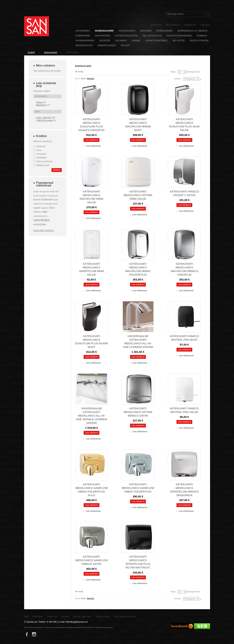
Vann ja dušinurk (45, 161)
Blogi (27, 616)
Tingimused (52, 616)
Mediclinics (41, 105)
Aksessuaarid (50, 52)
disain (36, 196)
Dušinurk (41, 146)
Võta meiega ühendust (124, 616)
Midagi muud (43, 165)
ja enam (45, 120)
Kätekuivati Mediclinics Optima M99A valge (138, 195)
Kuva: (78, 78)
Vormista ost (190, 25)
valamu (37, 212)
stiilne (52, 208)
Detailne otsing (102, 616)
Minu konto (156, 25)
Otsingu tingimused (82, 616)
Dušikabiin (42, 158)
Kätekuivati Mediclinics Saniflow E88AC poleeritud (138, 488)
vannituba (42, 220)
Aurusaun (41, 154)
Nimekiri (91, 78)
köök (56, 200)
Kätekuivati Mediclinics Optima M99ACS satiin (138, 412)
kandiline (43, 196)
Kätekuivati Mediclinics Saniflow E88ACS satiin (92, 560)
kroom (37, 200)
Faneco (39, 102)
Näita (173, 72)
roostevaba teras (50, 204)
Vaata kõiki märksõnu (44, 230)
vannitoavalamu (40, 216)
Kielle (52, 192)
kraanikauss (53, 196)
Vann (39, 150)
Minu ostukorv (173, 25)
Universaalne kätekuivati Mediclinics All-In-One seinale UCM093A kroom (92, 416)
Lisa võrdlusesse (93, 146)
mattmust (38, 204)
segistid (45, 208)
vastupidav (40, 224)
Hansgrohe (44, 192)
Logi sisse (205, 25)
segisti (37, 208)
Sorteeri (177, 79)
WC (57, 191)
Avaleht (31, 52)
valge (44, 212)
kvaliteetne (47, 200)
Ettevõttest (38, 616)
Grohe (36, 192)
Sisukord (65, 616)
